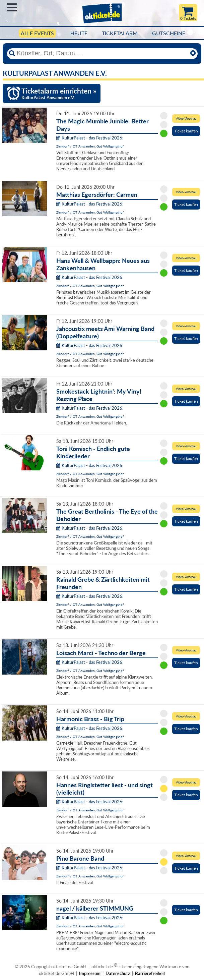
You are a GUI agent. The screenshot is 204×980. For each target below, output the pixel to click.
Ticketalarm (120, 33)
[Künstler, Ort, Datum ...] (102, 53)
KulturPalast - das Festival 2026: (90, 138)
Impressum (90, 973)
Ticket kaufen (186, 131)
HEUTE (79, 33)
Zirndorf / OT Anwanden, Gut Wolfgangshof (90, 146)
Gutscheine (169, 33)
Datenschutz (118, 973)
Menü (12, 7)
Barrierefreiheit (150, 973)
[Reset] (193, 53)
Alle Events (37, 33)
